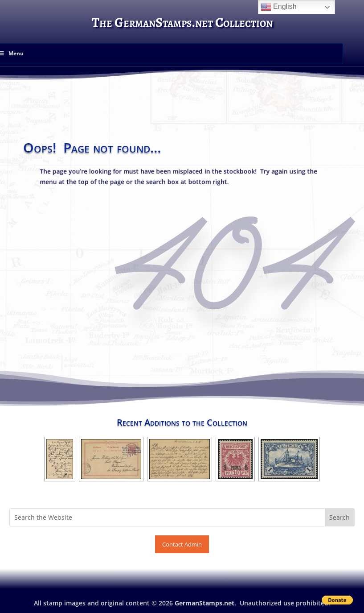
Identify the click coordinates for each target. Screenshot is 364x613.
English (279, 7)
